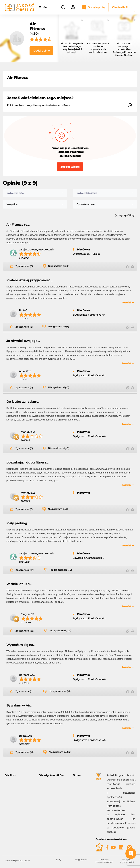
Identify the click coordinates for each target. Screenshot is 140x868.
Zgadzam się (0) (24, 266)
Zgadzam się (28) (25, 631)
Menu (47, 7)
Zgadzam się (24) (25, 570)
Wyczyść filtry (127, 216)
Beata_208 (26, 736)
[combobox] (35, 193)
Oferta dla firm (122, 7)
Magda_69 (27, 614)
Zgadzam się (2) (24, 327)
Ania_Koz (25, 371)
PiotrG (23, 310)
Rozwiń (126, 303)
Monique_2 (28, 432)
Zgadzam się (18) (25, 752)
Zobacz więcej (70, 167)
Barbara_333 (27, 675)
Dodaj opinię (93, 7)
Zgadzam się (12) (24, 691)
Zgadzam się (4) (24, 388)
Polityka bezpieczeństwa (104, 861)
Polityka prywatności (127, 861)
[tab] (19, 775)
